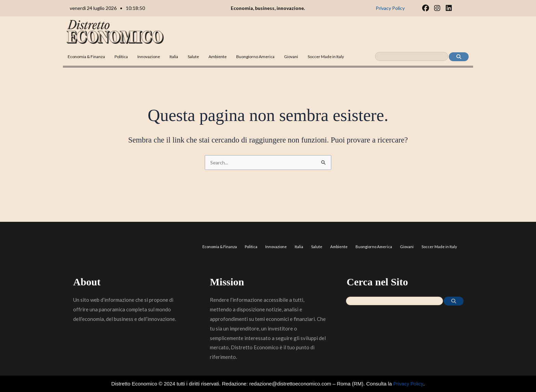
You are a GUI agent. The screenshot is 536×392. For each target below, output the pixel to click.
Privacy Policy (408, 384)
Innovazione (149, 57)
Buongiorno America (255, 57)
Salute (193, 57)
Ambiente (218, 57)
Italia (174, 57)
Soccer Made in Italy (326, 57)
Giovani (291, 57)
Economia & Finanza (86, 57)
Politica (121, 57)
